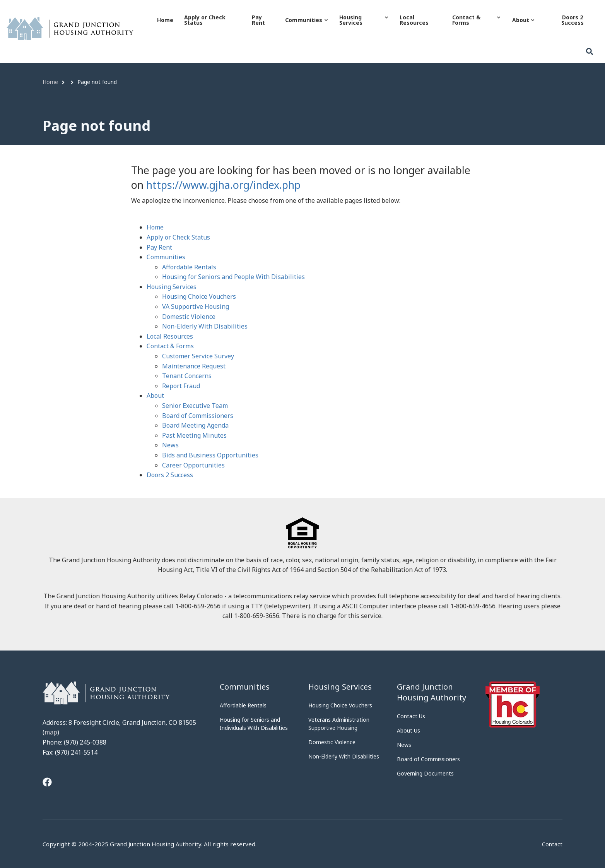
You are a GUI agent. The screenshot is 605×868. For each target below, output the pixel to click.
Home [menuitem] (165, 20)
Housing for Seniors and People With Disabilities (233, 277)
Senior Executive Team (195, 406)
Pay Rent (159, 247)
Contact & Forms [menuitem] (476, 27)
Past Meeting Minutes (194, 435)
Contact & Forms (170, 346)
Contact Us (411, 716)
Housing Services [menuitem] (363, 27)
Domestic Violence (189, 317)
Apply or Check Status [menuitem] (205, 20)
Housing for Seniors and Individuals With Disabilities (254, 724)
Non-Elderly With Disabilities (205, 326)
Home (155, 227)
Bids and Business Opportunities (210, 455)
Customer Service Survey (198, 356)
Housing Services (172, 287)
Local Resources (170, 336)
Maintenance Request (194, 366)
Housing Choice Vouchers (199, 296)
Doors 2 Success (170, 475)
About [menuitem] (523, 27)
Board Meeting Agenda (195, 425)
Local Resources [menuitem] (414, 20)
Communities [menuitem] (306, 27)
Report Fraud (181, 386)
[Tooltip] (47, 783)
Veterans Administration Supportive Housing (339, 724)
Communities (166, 257)
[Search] (590, 52)
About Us (408, 730)
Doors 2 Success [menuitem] (573, 20)
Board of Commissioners (198, 416)
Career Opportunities (193, 465)
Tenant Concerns (187, 376)
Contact (552, 844)
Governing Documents (425, 773)
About (155, 395)
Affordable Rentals (189, 267)
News (170, 445)
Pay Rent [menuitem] (258, 20)
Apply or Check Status (178, 237)
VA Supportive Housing (196, 306)
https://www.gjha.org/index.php (223, 185)
